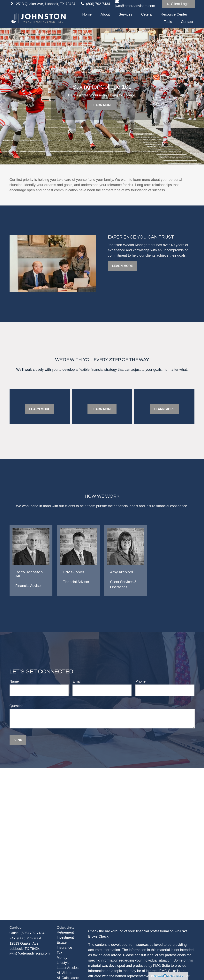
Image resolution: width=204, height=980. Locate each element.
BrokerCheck (98, 936)
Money (62, 958)
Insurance (64, 948)
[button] (87, 14)
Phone (140, 681)
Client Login (178, 4)
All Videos (64, 973)
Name (14, 681)
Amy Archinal (121, 572)
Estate (62, 942)
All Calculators (68, 978)
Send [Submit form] (18, 740)
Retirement (65, 932)
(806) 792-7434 (95, 4)
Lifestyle (63, 963)
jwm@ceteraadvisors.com (30, 953)
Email (77, 681)
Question (17, 706)
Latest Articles (68, 968)
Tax (59, 953)
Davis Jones (73, 572)
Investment (65, 937)
